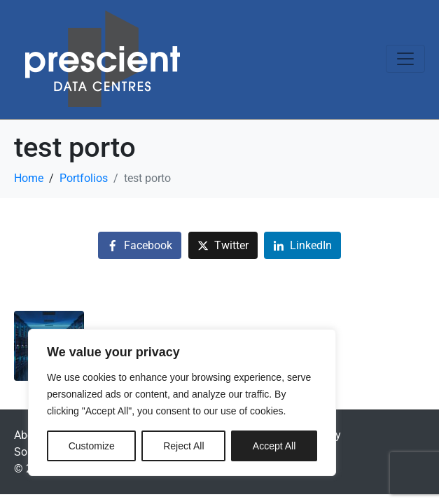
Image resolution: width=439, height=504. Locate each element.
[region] (182, 402)
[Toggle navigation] (405, 59)
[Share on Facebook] (140, 245)
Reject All (183, 446)
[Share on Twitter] (223, 245)
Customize (92, 446)
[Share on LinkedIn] (302, 245)
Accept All (274, 446)
